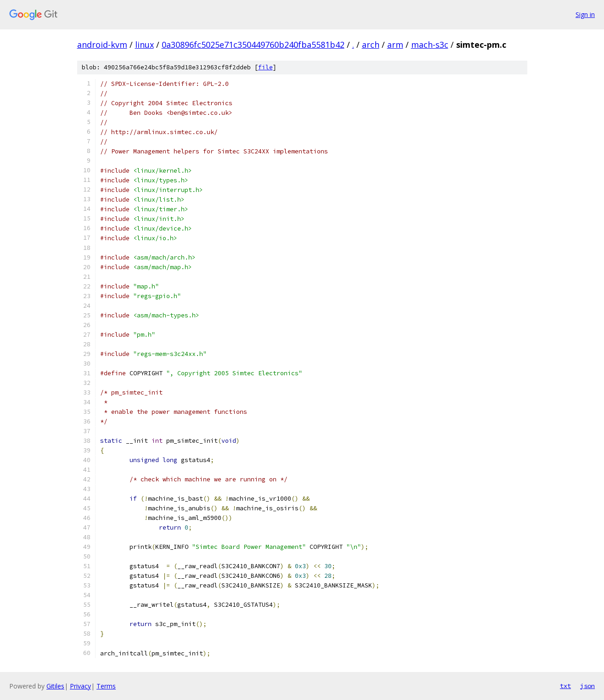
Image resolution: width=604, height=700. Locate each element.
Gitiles (55, 686)
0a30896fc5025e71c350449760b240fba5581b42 (253, 45)
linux (144, 45)
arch (371, 45)
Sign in (585, 14)
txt (565, 686)
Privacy (80, 686)
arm (395, 45)
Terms (106, 686)
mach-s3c (430, 45)
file (265, 67)
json (587, 686)
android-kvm (102, 45)
